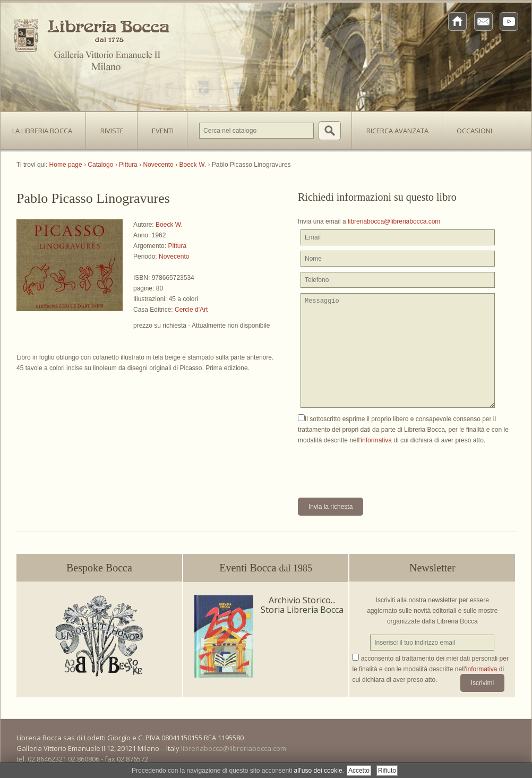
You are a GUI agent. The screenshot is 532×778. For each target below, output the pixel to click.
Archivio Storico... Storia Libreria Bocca (302, 605)
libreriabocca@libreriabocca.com (394, 221)
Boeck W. (169, 225)
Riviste (109, 127)
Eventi (163, 131)
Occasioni (474, 131)
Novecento (174, 257)
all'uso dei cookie (318, 771)
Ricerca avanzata (397, 131)
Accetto (359, 771)
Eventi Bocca (266, 568)
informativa (376, 440)
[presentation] (379, 466)
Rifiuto (387, 771)
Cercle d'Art (191, 310)
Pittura (177, 246)
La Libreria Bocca (46, 127)
